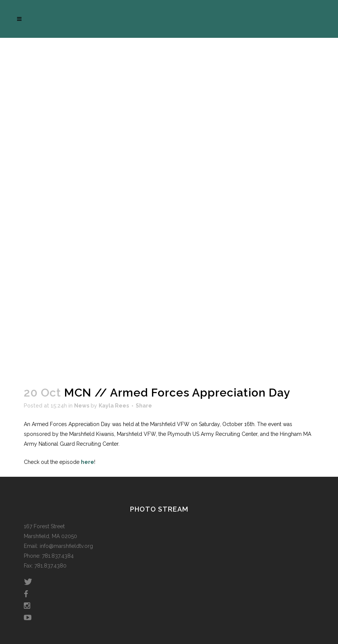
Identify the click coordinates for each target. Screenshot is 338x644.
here (88, 462)
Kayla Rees (114, 406)
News (82, 406)
